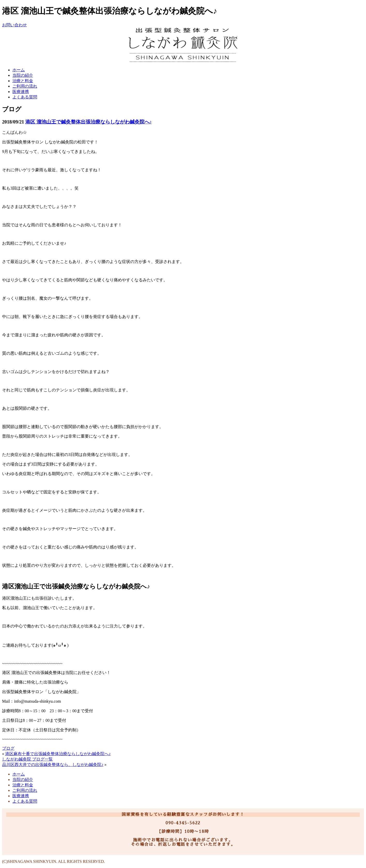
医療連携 (21, 92)
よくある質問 (25, 97)
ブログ (8, 748)
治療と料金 (23, 81)
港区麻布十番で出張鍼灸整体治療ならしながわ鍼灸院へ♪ (58, 754)
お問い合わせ (14, 25)
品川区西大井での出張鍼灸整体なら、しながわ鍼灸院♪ (53, 765)
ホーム (19, 70)
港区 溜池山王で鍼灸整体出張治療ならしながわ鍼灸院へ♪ (89, 122)
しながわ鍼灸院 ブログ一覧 (27, 759)
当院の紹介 (23, 75)
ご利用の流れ (25, 86)
